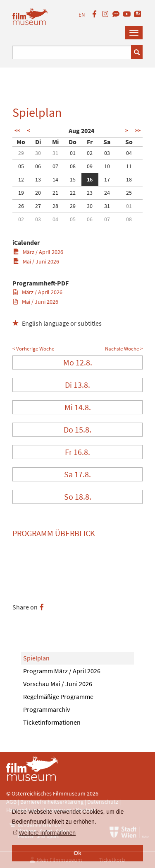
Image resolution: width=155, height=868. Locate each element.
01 (73, 153)
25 (129, 193)
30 (38, 153)
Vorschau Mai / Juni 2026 (58, 684)
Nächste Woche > (124, 349)
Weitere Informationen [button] (47, 833)
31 (55, 153)
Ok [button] (77, 853)
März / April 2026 (38, 252)
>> (138, 131)
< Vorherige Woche (33, 349)
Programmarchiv (46, 709)
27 (38, 206)
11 (129, 166)
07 (55, 166)
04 (129, 153)
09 (90, 166)
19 (21, 193)
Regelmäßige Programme (58, 696)
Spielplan (36, 658)
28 (55, 206)
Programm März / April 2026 (62, 671)
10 (107, 166)
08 (73, 166)
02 (90, 153)
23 (90, 193)
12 (21, 179)
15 (73, 179)
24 (107, 193)
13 (38, 179)
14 (55, 179)
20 (38, 193)
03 (107, 153)
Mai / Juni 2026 (36, 261)
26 (21, 206)
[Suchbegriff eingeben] (72, 52)
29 (21, 153)
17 (107, 179)
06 (38, 166)
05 (21, 166)
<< (17, 131)
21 (55, 193)
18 (129, 179)
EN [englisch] (82, 15)
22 (73, 193)
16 (90, 179)
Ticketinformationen (52, 722)
